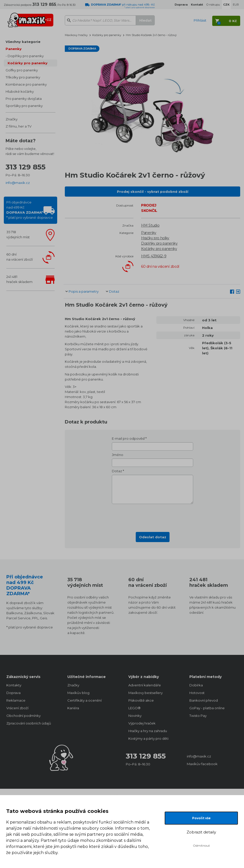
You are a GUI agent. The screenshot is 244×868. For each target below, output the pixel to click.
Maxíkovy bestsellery (146, 693)
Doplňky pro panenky (26, 56)
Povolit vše (201, 818)
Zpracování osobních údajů (29, 723)
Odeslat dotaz (153, 537)
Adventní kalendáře (145, 685)
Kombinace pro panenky (26, 84)
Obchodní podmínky (24, 716)
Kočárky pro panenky (28, 63)
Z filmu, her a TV (19, 126)
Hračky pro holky (155, 238)
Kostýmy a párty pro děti (148, 738)
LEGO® (134, 708)
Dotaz (114, 291)
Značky (12, 119)
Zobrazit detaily (201, 832)
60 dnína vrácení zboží (20, 257)
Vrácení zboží (17, 708)
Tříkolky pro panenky (23, 77)
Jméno (118, 455)
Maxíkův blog (78, 693)
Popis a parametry (84, 291)
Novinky (135, 716)
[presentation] (152, 516)
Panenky (14, 49)
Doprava (13, 693)
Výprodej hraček (142, 723)
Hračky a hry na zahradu (148, 731)
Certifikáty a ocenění (85, 700)
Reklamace (16, 700)
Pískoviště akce (141, 700)
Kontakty (14, 685)
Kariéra (73, 708)
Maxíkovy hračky (76, 35)
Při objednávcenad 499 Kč (30, 210)
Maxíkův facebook (202, 764)
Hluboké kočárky (20, 91)
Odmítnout (201, 846)
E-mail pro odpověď (128, 438)
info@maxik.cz (18, 183)
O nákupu (213, 5)
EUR (236, 5)
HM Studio (150, 225)
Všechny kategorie (23, 42)
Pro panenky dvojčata (24, 99)
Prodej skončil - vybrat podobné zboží (153, 192)
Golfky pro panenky (22, 70)
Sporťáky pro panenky (24, 106)
